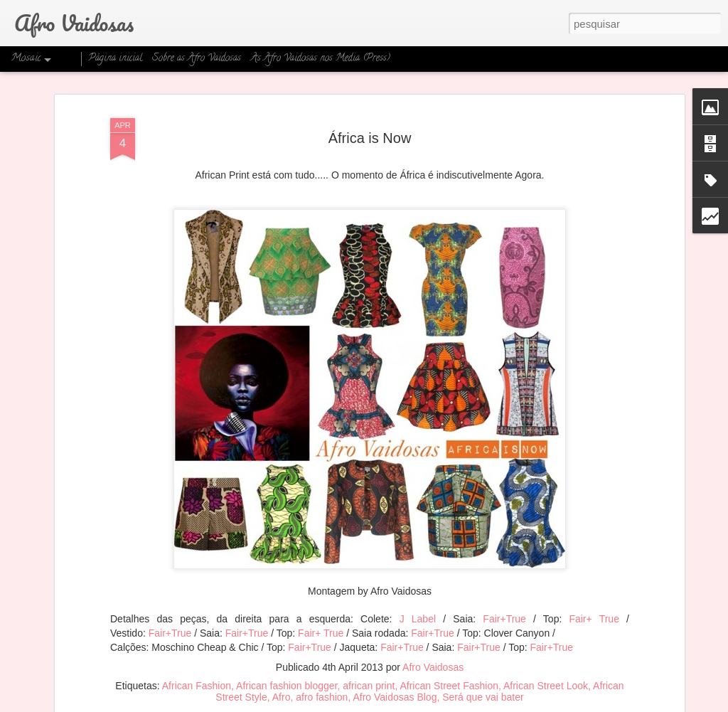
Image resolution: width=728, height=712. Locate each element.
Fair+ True (594, 593)
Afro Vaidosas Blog (395, 671)
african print (369, 659)
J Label (418, 593)
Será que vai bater (483, 671)
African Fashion (197, 659)
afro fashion (322, 671)
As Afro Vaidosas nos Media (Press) (321, 59)
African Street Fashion (449, 659)
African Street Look (546, 659)
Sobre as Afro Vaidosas (197, 59)
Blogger (429, 704)
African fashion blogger (287, 659)
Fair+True (504, 593)
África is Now (370, 112)
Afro (282, 671)
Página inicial (115, 59)
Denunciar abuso (477, 704)
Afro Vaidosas (433, 641)
